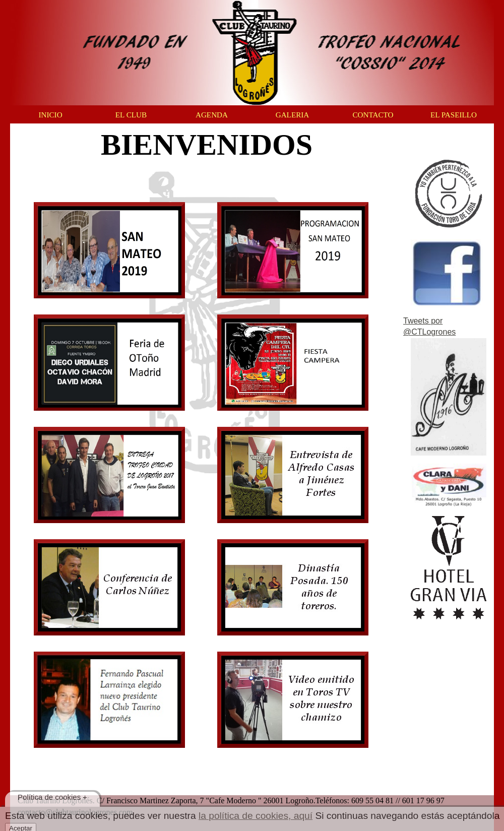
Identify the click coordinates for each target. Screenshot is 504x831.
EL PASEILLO (454, 115)
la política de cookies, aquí (256, 816)
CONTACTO (373, 115)
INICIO (50, 115)
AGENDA (212, 115)
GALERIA (293, 115)
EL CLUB (131, 115)
